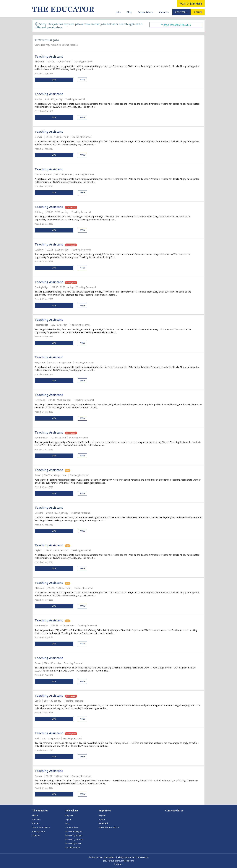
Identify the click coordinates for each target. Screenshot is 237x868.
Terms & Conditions (41, 827)
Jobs (118, 12)
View (54, 80)
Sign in (68, 819)
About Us (164, 12)
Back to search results (176, 25)
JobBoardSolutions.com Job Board (119, 861)
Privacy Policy (39, 831)
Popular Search (73, 847)
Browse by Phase (73, 843)
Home (35, 815)
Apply (82, 80)
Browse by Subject (74, 835)
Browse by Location (74, 839)
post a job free (191, 3)
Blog (129, 12)
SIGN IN (198, 12)
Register (69, 815)
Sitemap (36, 835)
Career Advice (145, 12)
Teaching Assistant (49, 56)
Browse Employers (74, 831)
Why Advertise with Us (109, 827)
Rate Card (103, 823)
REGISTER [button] (181, 12)
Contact (36, 823)
